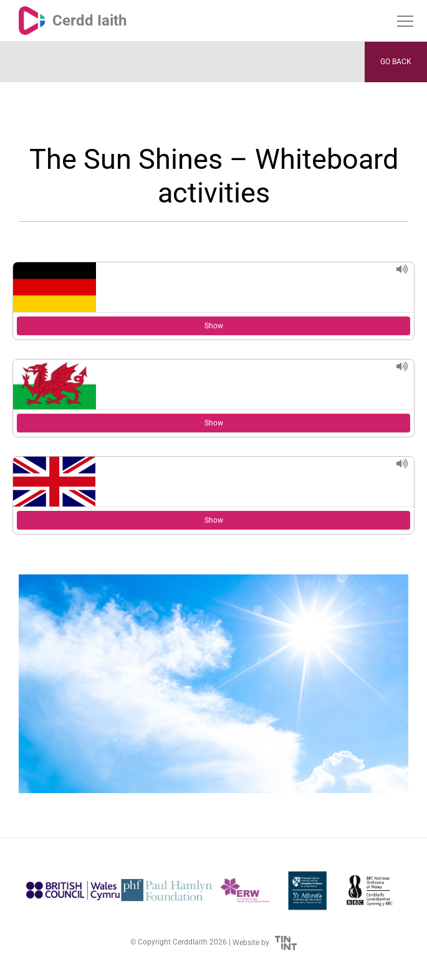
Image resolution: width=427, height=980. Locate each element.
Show (214, 326)
